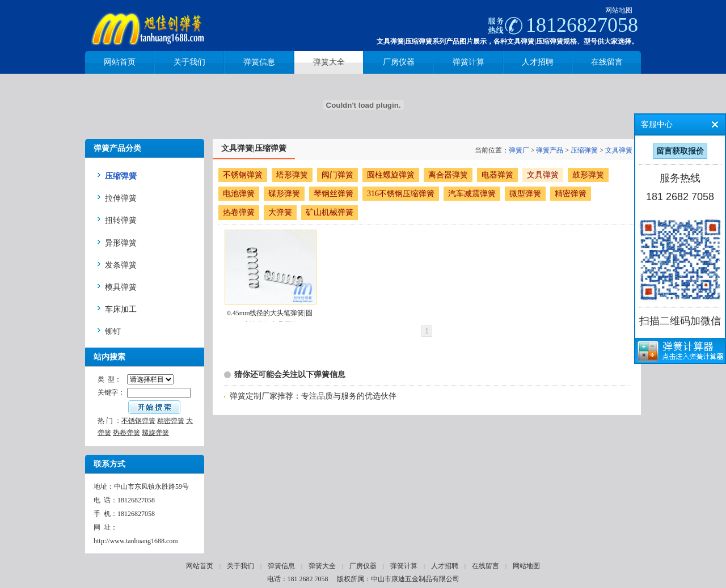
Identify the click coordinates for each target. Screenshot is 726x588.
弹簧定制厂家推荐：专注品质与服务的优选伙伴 (313, 396)
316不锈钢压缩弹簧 (401, 194)
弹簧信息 (281, 566)
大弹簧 (280, 212)
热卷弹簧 (126, 433)
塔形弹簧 (292, 175)
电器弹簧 (497, 175)
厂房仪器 (363, 566)
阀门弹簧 (337, 175)
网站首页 (200, 566)
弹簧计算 (404, 566)
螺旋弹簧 (155, 433)
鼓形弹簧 (588, 175)
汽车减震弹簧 (472, 194)
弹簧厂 (519, 150)
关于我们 (240, 566)
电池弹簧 (239, 194)
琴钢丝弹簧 (334, 194)
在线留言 (486, 566)
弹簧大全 (322, 566)
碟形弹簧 (284, 194)
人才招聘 (445, 566)
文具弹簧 (619, 150)
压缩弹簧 (584, 150)
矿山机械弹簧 (330, 212)
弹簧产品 (550, 150)
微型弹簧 (525, 194)
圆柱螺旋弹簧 (391, 175)
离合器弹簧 (448, 175)
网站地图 (619, 10)
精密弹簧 (171, 421)
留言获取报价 (680, 151)
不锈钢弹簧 (138, 421)
